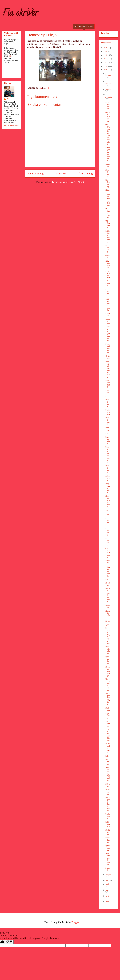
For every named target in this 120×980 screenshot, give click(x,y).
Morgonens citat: (108, 488)
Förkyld (108, 165)
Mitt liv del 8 (107, 249)
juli (107, 881)
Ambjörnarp (108, 724)
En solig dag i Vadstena (108, 636)
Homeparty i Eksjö (108, 671)
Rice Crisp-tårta (108, 276)
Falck (107, 756)
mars (108, 902)
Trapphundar (108, 840)
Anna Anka (107, 513)
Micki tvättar (108, 832)
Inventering (108, 792)
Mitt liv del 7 (107, 293)
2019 (106, 48)
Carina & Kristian (108, 553)
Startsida (61, 174)
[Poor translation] (9, 942)
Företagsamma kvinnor (108, 154)
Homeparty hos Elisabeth (108, 804)
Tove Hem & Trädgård (108, 774)
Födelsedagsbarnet (108, 348)
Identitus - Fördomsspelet (108, 568)
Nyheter (108, 584)
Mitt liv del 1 (107, 542)
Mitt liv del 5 (107, 421)
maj (107, 890)
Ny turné (107, 762)
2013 (106, 55)
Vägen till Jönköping (108, 735)
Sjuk (107, 625)
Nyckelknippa (108, 650)
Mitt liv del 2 (107, 532)
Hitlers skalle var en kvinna (108, 198)
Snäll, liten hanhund (108, 236)
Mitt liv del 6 (107, 403)
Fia (8, 99)
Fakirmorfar (108, 824)
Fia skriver (20, 14)
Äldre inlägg (86, 174)
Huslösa (108, 606)
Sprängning (108, 848)
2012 (106, 59)
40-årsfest (108, 357)
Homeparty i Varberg (108, 699)
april (107, 896)
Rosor (108, 621)
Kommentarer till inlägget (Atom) (68, 182)
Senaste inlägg (35, 174)
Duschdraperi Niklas (108, 859)
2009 (106, 70)
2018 (106, 51)
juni (107, 884)
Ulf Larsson (108, 224)
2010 (106, 66)
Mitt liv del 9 (107, 173)
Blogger (75, 922)
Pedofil (108, 869)
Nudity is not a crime (108, 685)
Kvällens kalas (108, 106)
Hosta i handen (108, 323)
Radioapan (108, 816)
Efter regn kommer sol (108, 455)
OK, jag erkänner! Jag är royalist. (108, 134)
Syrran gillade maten (108, 335)
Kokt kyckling (108, 183)
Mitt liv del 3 (107, 522)
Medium (108, 709)
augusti (108, 875)
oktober (109, 89)
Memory (108, 429)
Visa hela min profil (11, 126)
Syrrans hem (107, 660)
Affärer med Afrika (108, 305)
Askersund (108, 478)
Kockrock (108, 315)
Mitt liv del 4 (107, 469)
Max (107, 579)
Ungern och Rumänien (108, 595)
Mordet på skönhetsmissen (108, 369)
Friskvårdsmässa (108, 748)
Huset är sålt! (108, 614)
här (11, 56)
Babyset (108, 785)
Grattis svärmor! (108, 117)
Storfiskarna (108, 412)
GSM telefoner (108, 264)
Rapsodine (108, 716)
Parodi (108, 285)
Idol (107, 396)
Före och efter (108, 440)
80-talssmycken (108, 213)
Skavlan (107, 392)
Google (108, 257)
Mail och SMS (108, 384)
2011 (106, 62)
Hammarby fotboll (108, 501)
